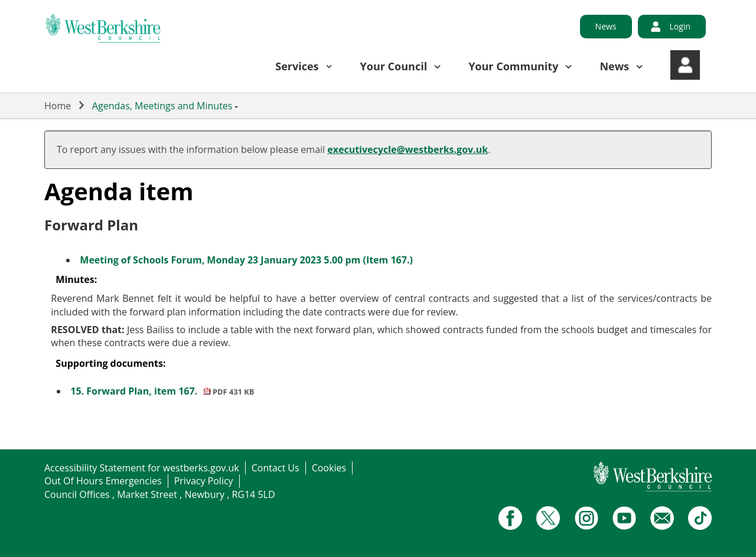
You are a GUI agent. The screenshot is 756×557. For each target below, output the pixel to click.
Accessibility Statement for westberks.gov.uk (142, 468)
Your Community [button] (513, 66)
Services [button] (297, 66)
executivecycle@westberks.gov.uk (408, 149)
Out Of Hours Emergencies (103, 481)
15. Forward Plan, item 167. (162, 391)
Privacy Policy (204, 481)
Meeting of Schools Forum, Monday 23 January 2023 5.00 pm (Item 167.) (246, 260)
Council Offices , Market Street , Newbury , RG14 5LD (160, 494)
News (606, 26)
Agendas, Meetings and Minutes (162, 106)
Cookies (329, 468)
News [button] (614, 66)
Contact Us (276, 468)
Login (680, 26)
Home (58, 106)
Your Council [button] (394, 66)
